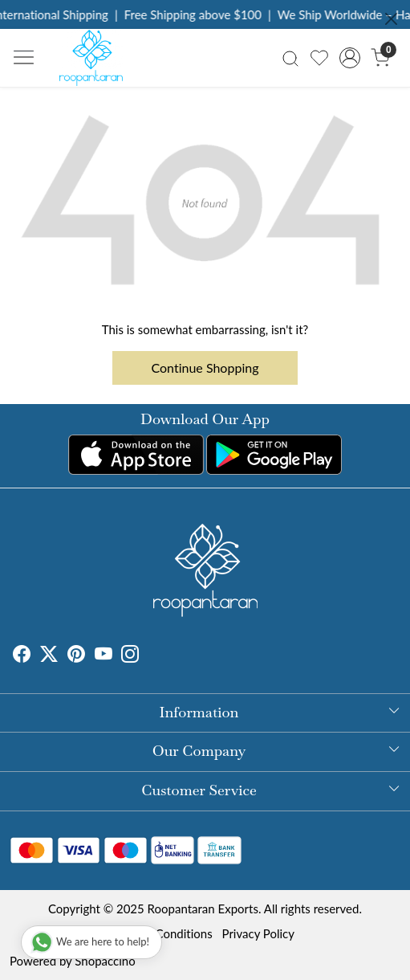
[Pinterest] (76, 656)
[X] (49, 656)
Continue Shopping (205, 367)
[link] (290, 57)
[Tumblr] (148, 656)
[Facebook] (22, 656)
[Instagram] (130, 656)
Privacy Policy (258, 933)
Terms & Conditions (161, 933)
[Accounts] (350, 58)
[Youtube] (104, 656)
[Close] (391, 19)
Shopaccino (105, 961)
